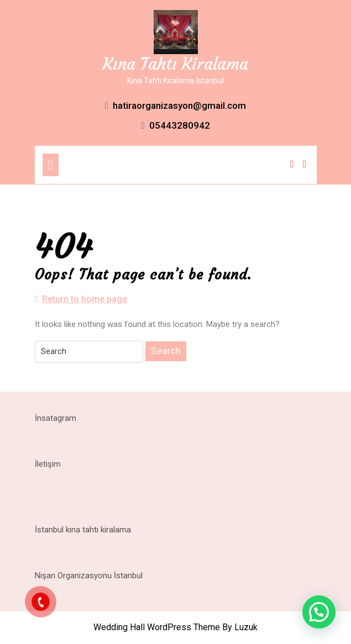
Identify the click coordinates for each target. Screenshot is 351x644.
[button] (319, 612)
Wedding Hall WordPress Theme (157, 627)
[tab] (51, 165)
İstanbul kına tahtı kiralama (83, 530)
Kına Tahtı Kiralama (175, 64)
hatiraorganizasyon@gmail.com (175, 105)
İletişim (48, 464)
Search (166, 351)
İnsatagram (56, 418)
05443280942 (175, 125)
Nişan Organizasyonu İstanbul (89, 576)
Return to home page (81, 299)
